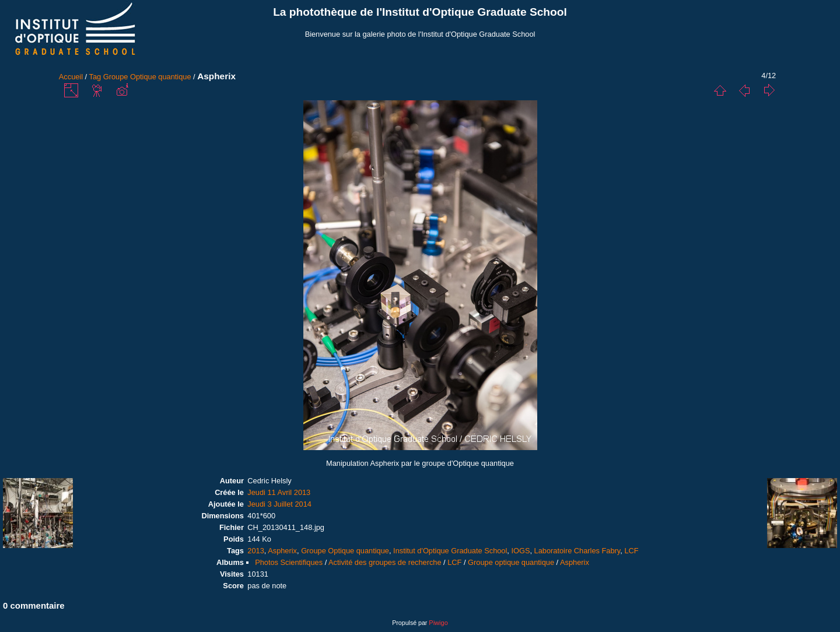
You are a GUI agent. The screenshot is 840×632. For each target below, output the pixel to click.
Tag (95, 77)
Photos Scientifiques (289, 562)
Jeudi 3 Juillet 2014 (279, 504)
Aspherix (282, 551)
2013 (256, 551)
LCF (631, 551)
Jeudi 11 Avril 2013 (279, 492)
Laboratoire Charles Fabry (577, 551)
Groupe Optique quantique (147, 77)
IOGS (520, 551)
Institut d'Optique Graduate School (450, 551)
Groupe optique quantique (511, 562)
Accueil (71, 77)
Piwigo (438, 623)
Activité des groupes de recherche (385, 562)
